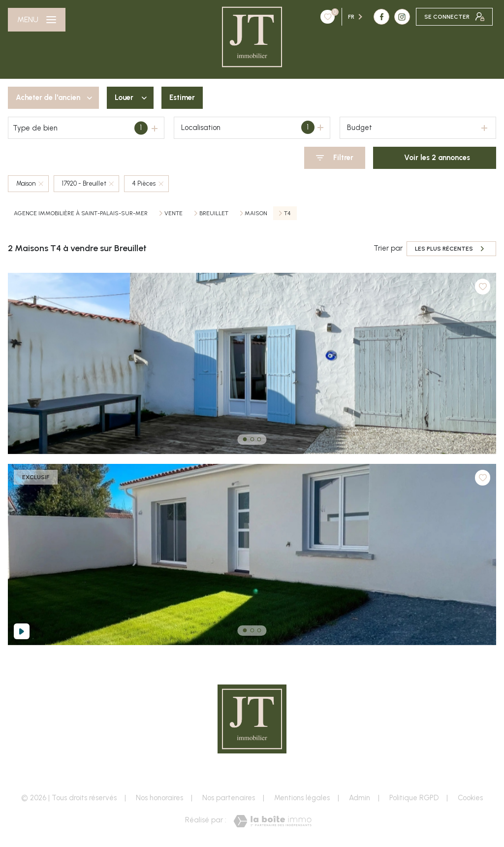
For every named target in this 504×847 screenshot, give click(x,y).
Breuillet (214, 213)
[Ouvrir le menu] (37, 20)
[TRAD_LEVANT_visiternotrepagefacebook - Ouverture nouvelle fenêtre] (322, 17)
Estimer (182, 98)
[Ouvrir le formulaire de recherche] (335, 158)
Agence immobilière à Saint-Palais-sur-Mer (81, 213)
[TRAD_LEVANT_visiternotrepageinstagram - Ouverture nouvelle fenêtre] (343, 17)
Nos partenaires (229, 798)
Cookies (470, 798)
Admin (360, 798)
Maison (256, 213)
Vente (173, 213)
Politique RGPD (414, 798)
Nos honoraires (159, 798)
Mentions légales (302, 798)
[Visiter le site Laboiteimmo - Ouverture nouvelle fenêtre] (272, 821)
